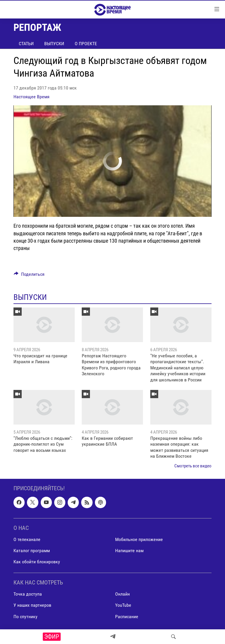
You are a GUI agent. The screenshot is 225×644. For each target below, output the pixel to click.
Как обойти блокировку (37, 562)
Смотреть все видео (193, 466)
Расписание (127, 617)
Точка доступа (28, 594)
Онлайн (122, 594)
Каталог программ (32, 551)
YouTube (123, 605)
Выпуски (54, 44)
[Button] (29, 276)
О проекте (86, 44)
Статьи (26, 44)
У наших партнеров (32, 605)
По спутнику (25, 617)
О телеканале (27, 539)
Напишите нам (129, 551)
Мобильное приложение (139, 539)
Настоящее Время (31, 97)
